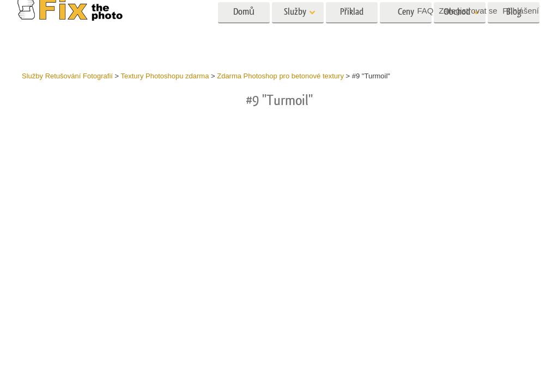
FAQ (425, 11)
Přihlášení (521, 11)
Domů (244, 31)
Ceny (406, 31)
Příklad (352, 31)
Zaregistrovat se (468, 11)
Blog (514, 31)
